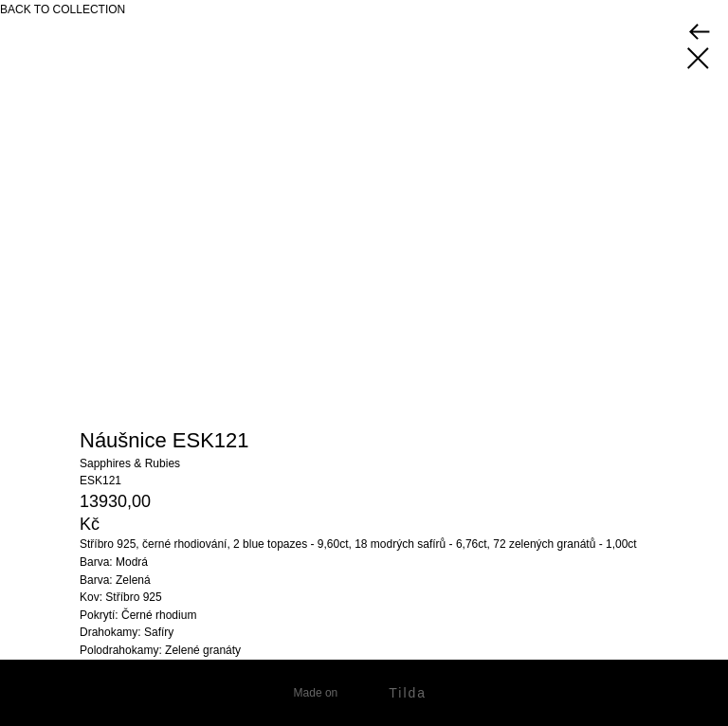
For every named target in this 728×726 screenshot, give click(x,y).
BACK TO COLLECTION (63, 9)
